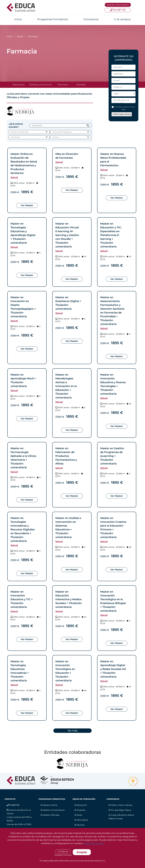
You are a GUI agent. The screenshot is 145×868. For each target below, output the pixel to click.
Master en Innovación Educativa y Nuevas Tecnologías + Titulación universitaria (113, 384)
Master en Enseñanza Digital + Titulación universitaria (68, 303)
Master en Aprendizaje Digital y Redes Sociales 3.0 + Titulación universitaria (113, 669)
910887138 (13, 805)
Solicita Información (118, 5)
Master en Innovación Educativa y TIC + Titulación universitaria (22, 599)
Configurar (63, 851)
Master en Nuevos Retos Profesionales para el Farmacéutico (113, 160)
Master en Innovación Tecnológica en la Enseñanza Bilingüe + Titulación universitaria (113, 601)
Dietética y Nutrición (41, 85)
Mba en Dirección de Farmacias (67, 156)
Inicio (18, 19)
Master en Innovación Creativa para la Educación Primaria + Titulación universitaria (113, 528)
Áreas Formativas (20, 132)
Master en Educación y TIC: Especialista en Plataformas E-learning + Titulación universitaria (111, 235)
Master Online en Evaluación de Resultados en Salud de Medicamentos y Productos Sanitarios (24, 164)
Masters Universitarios (54, 810)
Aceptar (82, 852)
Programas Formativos (53, 19)
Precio (56, 137)
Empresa (81, 810)
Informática (82, 820)
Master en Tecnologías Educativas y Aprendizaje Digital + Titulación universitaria (23, 233)
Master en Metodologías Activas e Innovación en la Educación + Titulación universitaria (66, 386)
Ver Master (27, 205)
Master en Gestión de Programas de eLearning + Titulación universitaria (112, 456)
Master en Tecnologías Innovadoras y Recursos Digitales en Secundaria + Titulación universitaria (23, 530)
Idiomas (80, 825)
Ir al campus (122, 19)
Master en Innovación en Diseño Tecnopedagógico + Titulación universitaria (23, 307)
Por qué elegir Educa (121, 810)
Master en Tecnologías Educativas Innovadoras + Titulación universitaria (20, 671)
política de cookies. (94, 843)
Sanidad (81, 85)
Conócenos (91, 19)
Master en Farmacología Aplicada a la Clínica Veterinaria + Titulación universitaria (23, 458)
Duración (16, 137)
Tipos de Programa (62, 132)
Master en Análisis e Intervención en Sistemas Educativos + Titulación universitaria (68, 528)
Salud (20, 36)
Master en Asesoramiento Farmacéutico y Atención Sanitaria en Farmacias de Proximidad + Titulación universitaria (112, 311)
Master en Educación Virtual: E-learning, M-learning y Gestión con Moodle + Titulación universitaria (67, 235)
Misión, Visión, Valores (121, 805)
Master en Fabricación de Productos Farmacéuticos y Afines (66, 456)
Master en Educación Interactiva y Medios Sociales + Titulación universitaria (69, 599)
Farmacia (63, 85)
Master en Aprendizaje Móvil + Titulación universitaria (23, 380)
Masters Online (50, 805)
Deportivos (19, 85)
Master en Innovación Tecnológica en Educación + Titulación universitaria (65, 671)
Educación (82, 805)
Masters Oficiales (51, 815)
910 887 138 (118, 10)
